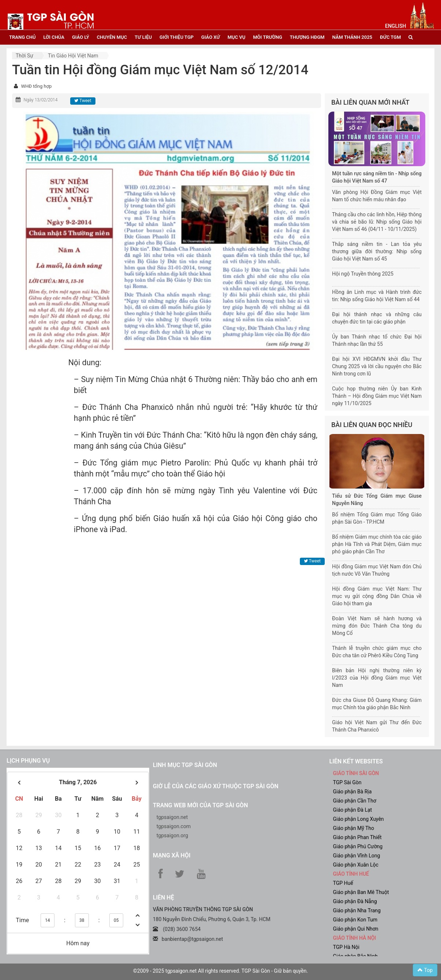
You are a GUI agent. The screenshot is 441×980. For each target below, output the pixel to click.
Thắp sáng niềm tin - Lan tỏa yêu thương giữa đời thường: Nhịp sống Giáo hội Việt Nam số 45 (377, 251)
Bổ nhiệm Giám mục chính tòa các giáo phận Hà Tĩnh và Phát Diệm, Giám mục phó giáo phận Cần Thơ (377, 544)
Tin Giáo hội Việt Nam (73, 56)
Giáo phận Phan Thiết (357, 837)
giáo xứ (210, 37)
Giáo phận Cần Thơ (355, 801)
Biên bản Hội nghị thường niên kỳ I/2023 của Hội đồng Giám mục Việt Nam (377, 678)
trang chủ (22, 37)
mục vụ (236, 37)
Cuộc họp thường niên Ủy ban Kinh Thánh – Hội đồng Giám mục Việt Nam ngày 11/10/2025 (377, 396)
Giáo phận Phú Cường (358, 846)
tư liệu (143, 37)
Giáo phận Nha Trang (357, 910)
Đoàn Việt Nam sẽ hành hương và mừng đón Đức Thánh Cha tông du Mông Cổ (377, 626)
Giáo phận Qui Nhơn (356, 929)
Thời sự (24, 56)
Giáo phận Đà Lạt (353, 810)
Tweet (83, 101)
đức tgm (390, 37)
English (395, 26)
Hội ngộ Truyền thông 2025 (363, 274)
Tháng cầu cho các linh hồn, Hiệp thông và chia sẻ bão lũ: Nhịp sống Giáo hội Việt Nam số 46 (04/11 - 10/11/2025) (377, 222)
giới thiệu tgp (176, 37)
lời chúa (54, 37)
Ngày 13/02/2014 (40, 100)
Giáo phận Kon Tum (355, 920)
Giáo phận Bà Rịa (353, 792)
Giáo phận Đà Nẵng (355, 901)
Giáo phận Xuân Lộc (356, 865)
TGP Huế (343, 883)
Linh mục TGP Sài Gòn (185, 765)
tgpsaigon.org (172, 835)
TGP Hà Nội (346, 947)
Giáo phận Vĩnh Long (357, 856)
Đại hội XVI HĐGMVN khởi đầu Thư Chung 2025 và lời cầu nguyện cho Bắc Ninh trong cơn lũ (377, 366)
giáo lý (81, 37)
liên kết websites (356, 761)
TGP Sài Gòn (347, 782)
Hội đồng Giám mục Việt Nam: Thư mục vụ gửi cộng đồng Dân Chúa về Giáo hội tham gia (377, 596)
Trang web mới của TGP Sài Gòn (200, 805)
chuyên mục (112, 37)
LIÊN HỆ (163, 897)
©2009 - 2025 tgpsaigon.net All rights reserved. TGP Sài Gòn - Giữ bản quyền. (220, 971)
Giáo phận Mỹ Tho (354, 828)
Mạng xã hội (172, 855)
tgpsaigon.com (174, 826)
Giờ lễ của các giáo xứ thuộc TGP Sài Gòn (216, 786)
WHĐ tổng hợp (36, 86)
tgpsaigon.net (172, 817)
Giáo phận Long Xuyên (359, 819)
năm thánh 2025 (352, 37)
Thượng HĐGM (307, 37)
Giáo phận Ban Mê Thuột (361, 892)
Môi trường (268, 37)
